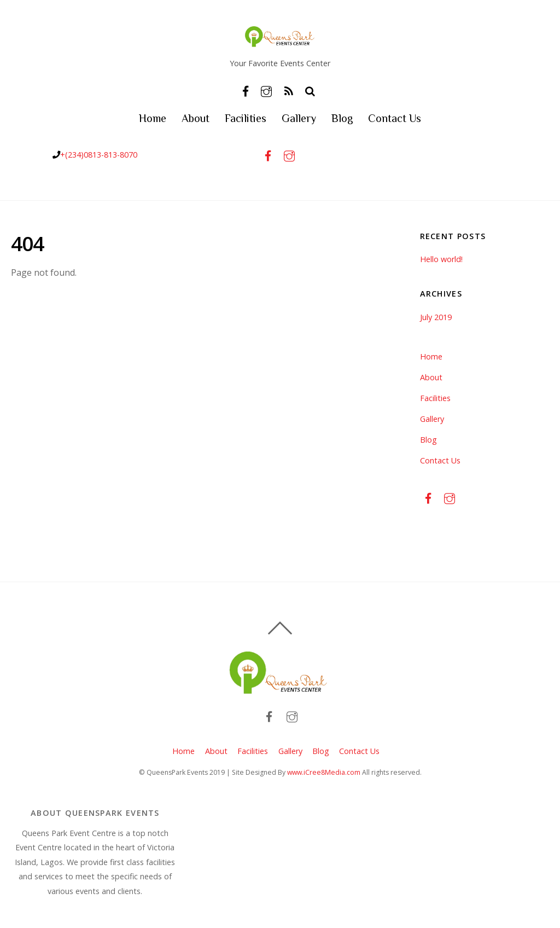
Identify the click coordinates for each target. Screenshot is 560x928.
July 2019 (436, 317)
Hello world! (441, 259)
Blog (342, 118)
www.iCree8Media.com (324, 772)
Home (153, 118)
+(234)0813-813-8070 (99, 155)
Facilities (246, 118)
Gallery (299, 118)
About (196, 118)
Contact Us (395, 118)
